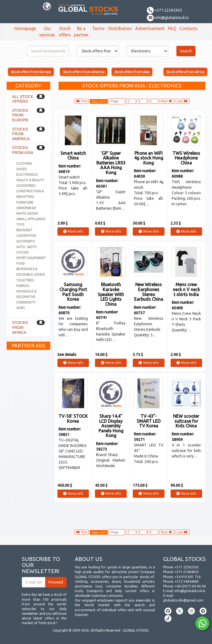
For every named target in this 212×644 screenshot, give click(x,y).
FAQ (172, 28)
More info (73, 231)
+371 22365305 (164, 10)
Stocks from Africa (20, 327)
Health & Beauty (30, 180)
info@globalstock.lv (168, 18)
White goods (27, 214)
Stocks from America (21, 134)
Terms (98, 28)
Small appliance (31, 219)
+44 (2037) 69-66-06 (190, 586)
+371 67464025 (187, 572)
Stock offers (65, 32)
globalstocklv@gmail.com (183, 600)
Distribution (120, 28)
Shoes (22, 169)
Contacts (189, 28)
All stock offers (23, 99)
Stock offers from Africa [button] (185, 72)
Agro (21, 308)
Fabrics (23, 286)
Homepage (25, 28)
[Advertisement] (28, 435)
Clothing (24, 164)
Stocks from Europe (20, 115)
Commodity (26, 302)
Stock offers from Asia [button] (132, 72)
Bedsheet (24, 230)
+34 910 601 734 (188, 577)
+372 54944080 (187, 582)
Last (182, 101)
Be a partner (81, 32)
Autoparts (25, 241)
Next (167, 101)
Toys (20, 225)
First (82, 101)
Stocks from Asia (23, 150)
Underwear (26, 208)
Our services (47, 32)
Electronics (27, 175)
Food (21, 264)
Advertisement (150, 28)
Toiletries (25, 280)
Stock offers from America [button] (84, 72)
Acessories (26, 186)
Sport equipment (31, 258)
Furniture (25, 203)
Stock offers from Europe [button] (31, 72)
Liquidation (26, 236)
